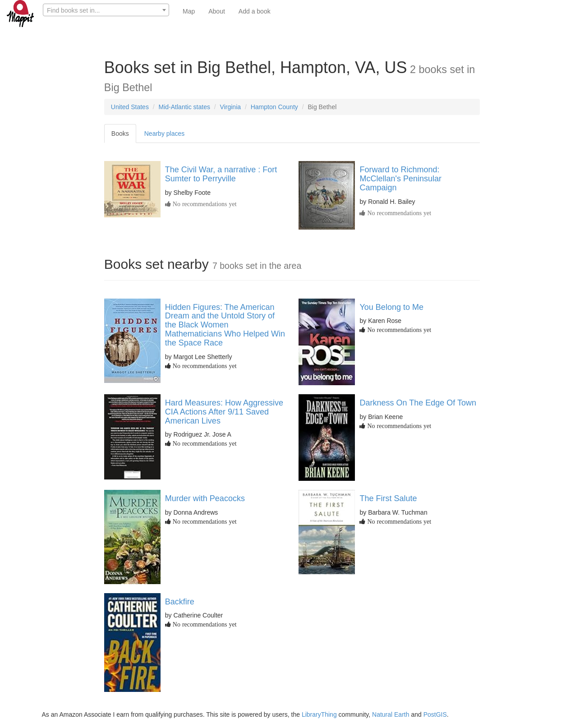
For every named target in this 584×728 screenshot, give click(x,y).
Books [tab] (120, 134)
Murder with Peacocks (205, 498)
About (217, 11)
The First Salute (388, 498)
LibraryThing (319, 714)
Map (189, 11)
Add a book (255, 11)
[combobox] (106, 10)
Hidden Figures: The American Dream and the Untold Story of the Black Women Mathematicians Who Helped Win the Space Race (225, 325)
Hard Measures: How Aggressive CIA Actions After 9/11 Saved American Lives (224, 412)
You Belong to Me (391, 307)
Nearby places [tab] (165, 134)
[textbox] (106, 10)
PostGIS (435, 714)
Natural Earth (391, 714)
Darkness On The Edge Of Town (418, 403)
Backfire (180, 602)
